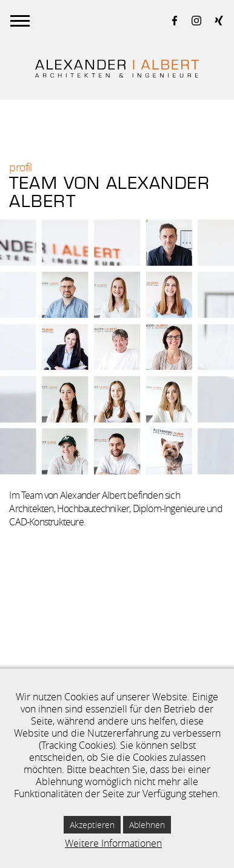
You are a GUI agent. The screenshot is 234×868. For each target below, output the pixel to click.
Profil (20, 167)
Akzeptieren (92, 825)
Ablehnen (147, 825)
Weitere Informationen (113, 843)
